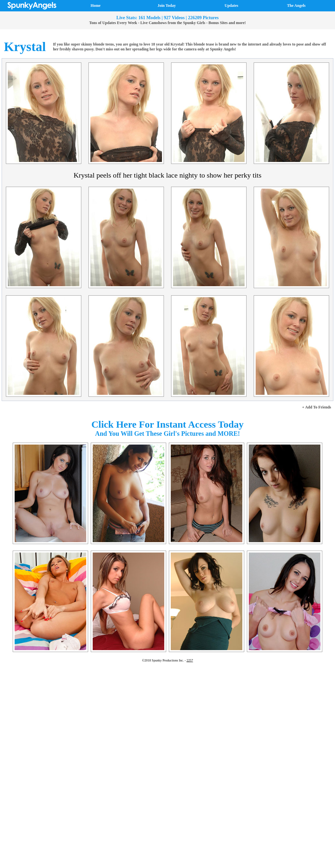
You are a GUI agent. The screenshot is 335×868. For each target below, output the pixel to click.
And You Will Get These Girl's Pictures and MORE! (167, 434)
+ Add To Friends (317, 407)
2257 (190, 660)
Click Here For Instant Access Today (167, 424)
